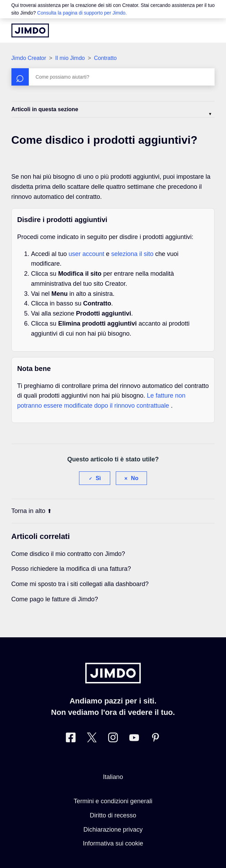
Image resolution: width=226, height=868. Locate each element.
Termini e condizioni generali (113, 801)
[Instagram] (113, 739)
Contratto (105, 58)
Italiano (113, 777)
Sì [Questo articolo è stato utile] (98, 478)
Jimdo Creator (29, 58)
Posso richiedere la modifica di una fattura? (71, 569)
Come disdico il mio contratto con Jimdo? (68, 554)
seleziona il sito (133, 254)
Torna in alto (32, 511)
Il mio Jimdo (70, 58)
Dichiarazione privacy (113, 830)
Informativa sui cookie (113, 843)
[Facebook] (71, 739)
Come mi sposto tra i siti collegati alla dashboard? (80, 584)
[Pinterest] (155, 739)
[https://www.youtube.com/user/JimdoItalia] (134, 739)
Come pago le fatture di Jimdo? (55, 599)
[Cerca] (113, 77)
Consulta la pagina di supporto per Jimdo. (82, 13)
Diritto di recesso (113, 815)
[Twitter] (92, 739)
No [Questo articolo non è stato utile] (135, 478)
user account (87, 254)
